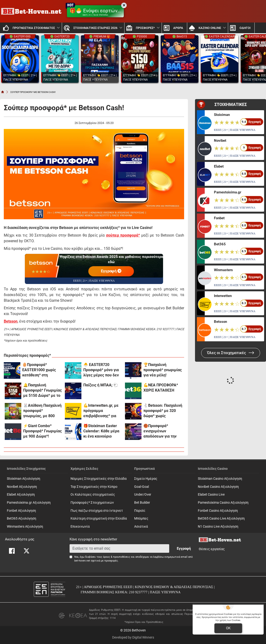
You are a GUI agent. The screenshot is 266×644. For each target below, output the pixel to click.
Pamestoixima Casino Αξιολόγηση (223, 503)
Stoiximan (222, 115)
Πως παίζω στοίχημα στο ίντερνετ (97, 511)
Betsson (220, 322)
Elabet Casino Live (211, 495)
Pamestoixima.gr (228, 192)
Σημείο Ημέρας (146, 479)
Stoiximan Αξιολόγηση (24, 479)
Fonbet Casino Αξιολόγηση (218, 511)
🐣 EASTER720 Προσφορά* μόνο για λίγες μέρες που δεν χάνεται (101, 370)
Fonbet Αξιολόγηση (21, 511)
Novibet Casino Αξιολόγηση (218, 487)
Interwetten (223, 296)
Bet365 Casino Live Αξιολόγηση (221, 518)
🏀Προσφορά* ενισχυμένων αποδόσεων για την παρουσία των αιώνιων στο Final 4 (160, 431)
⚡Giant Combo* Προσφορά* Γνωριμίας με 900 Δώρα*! (42, 431)
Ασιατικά (141, 527)
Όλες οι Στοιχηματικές (231, 353)
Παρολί (140, 511)
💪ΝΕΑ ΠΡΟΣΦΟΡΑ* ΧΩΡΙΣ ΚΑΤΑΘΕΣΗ (161, 388)
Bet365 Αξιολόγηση (22, 518)
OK (228, 628)
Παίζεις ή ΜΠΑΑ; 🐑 (101, 385)
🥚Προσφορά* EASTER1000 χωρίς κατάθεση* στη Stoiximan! (39, 370)
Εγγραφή (111, 271)
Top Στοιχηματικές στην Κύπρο (94, 487)
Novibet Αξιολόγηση (22, 487)
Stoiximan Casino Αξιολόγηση (220, 479)
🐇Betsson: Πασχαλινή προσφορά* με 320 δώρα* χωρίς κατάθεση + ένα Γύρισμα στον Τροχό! (163, 411)
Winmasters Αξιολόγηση (25, 527)
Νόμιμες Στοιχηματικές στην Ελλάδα (99, 479)
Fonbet (219, 218)
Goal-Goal (142, 487)
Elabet (219, 166)
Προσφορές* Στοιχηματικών (92, 503)
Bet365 (220, 244)
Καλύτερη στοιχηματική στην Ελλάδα (99, 518)
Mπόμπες (141, 518)
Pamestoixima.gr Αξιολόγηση (29, 503)
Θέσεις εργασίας (212, 549)
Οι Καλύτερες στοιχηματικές (93, 495)
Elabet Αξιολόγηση (21, 495)
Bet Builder (142, 503)
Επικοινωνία (80, 527)
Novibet (220, 141)
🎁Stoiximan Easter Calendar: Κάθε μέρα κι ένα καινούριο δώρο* (101, 431)
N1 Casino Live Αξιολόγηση (218, 527)
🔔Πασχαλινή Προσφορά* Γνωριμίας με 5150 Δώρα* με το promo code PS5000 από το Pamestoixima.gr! (42, 391)
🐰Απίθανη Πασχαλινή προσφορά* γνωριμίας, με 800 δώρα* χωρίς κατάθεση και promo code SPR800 (42, 411)
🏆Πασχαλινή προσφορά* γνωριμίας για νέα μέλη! (163, 370)
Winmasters (223, 270)
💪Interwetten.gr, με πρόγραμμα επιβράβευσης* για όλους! (101, 411)
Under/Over (143, 495)
